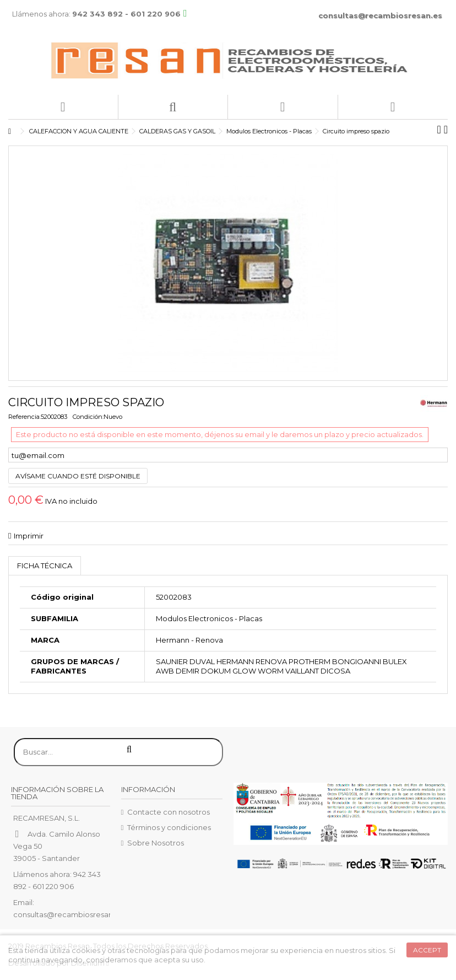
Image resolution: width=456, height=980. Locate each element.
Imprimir (29, 536)
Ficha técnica (45, 566)
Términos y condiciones (169, 827)
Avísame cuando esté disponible (78, 476)
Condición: (88, 417)
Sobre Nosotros (156, 843)
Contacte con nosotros (169, 812)
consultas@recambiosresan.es (380, 15)
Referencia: (25, 417)
